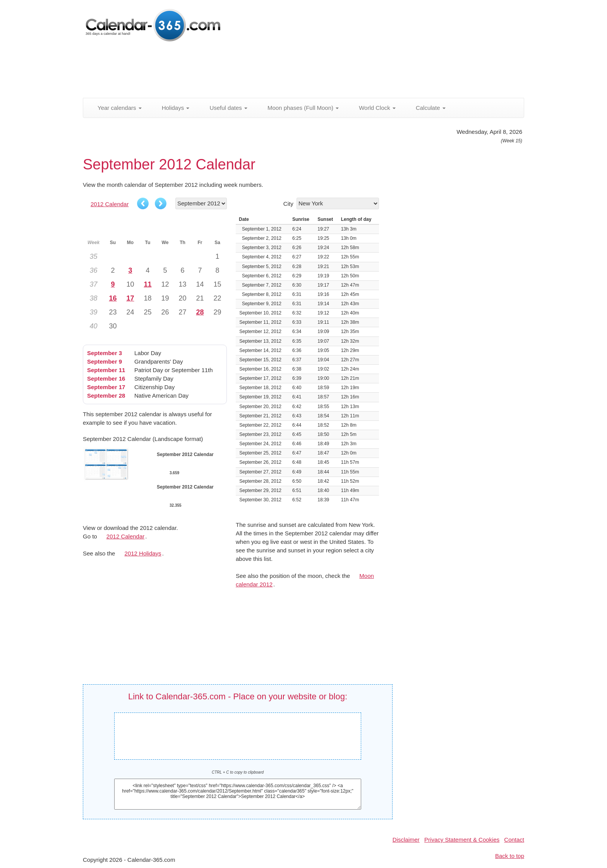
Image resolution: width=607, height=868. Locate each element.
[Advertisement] (271, 72)
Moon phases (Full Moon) (299, 108)
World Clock (373, 108)
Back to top (510, 856)
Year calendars (115, 108)
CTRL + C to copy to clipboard (238, 772)
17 (130, 298)
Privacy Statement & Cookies (462, 840)
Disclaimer (406, 840)
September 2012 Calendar (239, 730)
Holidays (171, 108)
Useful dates (224, 108)
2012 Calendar (110, 204)
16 (113, 298)
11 (147, 284)
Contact (514, 840)
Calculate (426, 108)
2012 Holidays (143, 553)
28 (200, 312)
